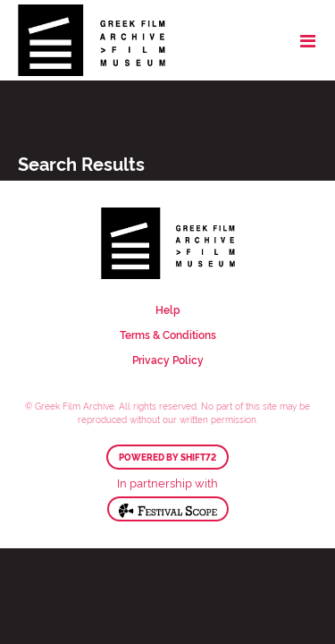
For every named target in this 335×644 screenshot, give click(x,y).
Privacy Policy (168, 359)
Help (168, 309)
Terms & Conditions (168, 334)
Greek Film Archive (92, 40)
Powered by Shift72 (167, 457)
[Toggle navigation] (308, 40)
